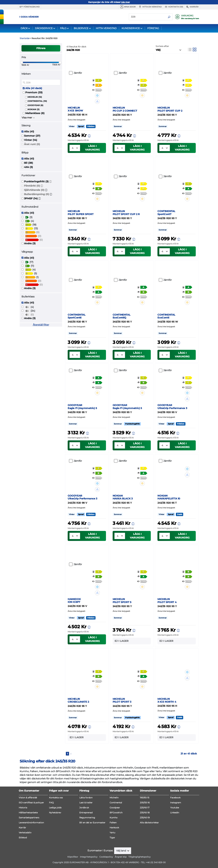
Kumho (114, 818)
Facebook (175, 798)
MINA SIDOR (128, 7)
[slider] (22, 62)
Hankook (114, 828)
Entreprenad (86, 813)
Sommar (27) (32, 136)
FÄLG (63, 28)
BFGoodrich (116, 813)
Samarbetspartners (29, 818)
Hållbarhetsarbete (28, 813)
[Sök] (147, 17)
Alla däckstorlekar (149, 823)
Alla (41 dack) (34, 88)
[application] (211, 861)
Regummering (87, 818)
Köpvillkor (73, 857)
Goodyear (115, 808)
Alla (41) (29, 132)
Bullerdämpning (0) (37, 194)
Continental (116, 803)
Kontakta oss (174, 7)
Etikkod (23, 838)
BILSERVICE (81, 28)
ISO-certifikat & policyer (31, 803)
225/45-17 (145, 808)
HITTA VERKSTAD (106, 28)
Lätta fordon (86, 798)
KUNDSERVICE (131, 28)
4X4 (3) (28, 167)
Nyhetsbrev (55, 813)
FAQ (51, 803)
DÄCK (24, 28)
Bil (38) (29, 163)
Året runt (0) (32, 144)
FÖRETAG (153, 28)
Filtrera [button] (41, 48)
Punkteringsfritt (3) (36, 181)
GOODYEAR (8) (35, 105)
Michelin (114, 798)
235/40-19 (145, 818)
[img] (99, 95)
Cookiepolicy (106, 857)
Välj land (121, 851)
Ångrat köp (121, 857)
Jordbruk (84, 808)
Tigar (112, 838)
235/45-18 (145, 813)
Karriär (192, 7)
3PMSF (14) (31, 198)
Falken (113, 823)
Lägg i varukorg (92, 148)
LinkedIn (175, 813)
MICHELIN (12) (35, 97)
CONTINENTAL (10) (37, 101)
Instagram (176, 803)
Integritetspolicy (89, 857)
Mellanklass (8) (35, 113)
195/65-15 (145, 798)
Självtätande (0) (34, 190)
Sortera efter (162, 46)
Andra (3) (30, 243)
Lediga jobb (55, 808)
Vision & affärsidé (28, 798)
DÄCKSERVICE (44, 28)
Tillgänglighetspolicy (140, 857)
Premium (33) (34, 92)
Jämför (78, 73)
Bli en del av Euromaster (92, 823)
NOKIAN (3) (34, 109)
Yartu (112, 833)
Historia (23, 808)
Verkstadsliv (25, 833)
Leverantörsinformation (31, 823)
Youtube (175, 808)
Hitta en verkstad (150, 7)
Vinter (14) (31, 140)
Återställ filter (41, 325)
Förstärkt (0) (32, 186)
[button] (50, 181)
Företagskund (30, 7)
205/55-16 (145, 803)
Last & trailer (86, 803)
